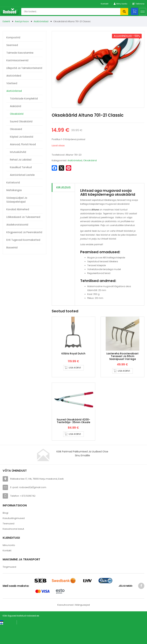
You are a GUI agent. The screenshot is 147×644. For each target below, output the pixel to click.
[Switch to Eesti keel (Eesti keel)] (7, 640)
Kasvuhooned (65, 624)
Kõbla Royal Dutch (73, 363)
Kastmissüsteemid (17, 60)
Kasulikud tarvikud (21, 167)
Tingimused (9, 586)
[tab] (63, 188)
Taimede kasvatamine (20, 53)
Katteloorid (13, 183)
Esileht (6, 21)
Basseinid (12, 248)
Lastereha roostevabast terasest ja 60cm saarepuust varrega (122, 366)
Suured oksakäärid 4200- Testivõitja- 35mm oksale (73, 440)
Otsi (124, 12)
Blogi (5, 532)
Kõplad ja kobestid (22, 137)
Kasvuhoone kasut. (14, 548)
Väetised (12, 83)
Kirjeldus (63, 187)
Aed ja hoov (22, 21)
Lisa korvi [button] (75, 377)
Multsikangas (14, 190)
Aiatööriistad (41, 21)
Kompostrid (13, 38)
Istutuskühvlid (18, 152)
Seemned (12, 45)
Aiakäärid (15, 106)
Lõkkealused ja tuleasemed (23, 217)
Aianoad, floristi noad (23, 144)
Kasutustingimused (14, 537)
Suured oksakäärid (21, 122)
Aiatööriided (14, 76)
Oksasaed (16, 129)
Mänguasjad (83, 624)
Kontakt (105, 4)
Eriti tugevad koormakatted (23, 240)
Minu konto (9, 564)
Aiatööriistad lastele (22, 175)
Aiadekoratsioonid (17, 225)
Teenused (9, 543)
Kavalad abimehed (18, 209)
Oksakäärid (17, 114)
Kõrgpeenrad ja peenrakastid (24, 232)
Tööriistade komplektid (24, 99)
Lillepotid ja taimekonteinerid (24, 68)
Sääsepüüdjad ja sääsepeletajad (17, 200)
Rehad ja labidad (21, 160)
